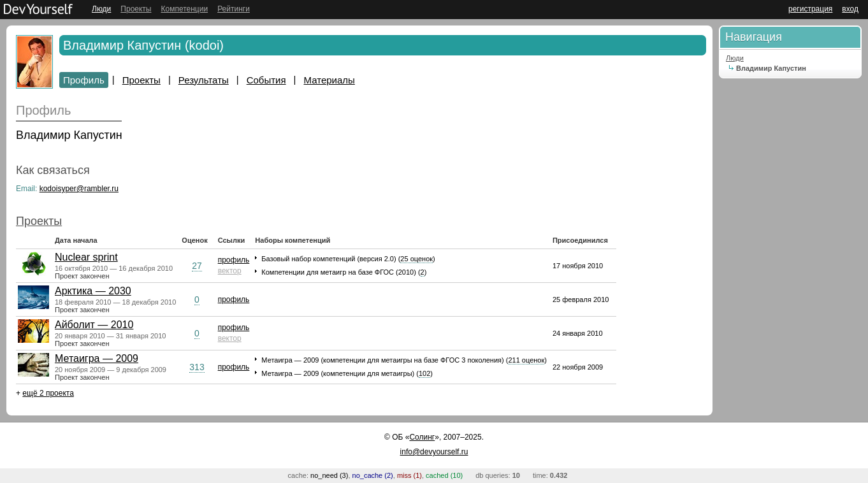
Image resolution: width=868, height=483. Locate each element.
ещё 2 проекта (48, 393)
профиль (234, 260)
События (266, 80)
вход (850, 9)
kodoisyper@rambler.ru (79, 189)
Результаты (204, 80)
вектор (230, 271)
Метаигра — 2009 (97, 358)
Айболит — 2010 (94, 325)
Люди (101, 9)
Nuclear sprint (86, 257)
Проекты (136, 9)
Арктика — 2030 (93, 291)
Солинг (422, 437)
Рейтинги (234, 9)
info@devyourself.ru (434, 452)
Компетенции (184, 9)
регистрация (810, 9)
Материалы (329, 80)
